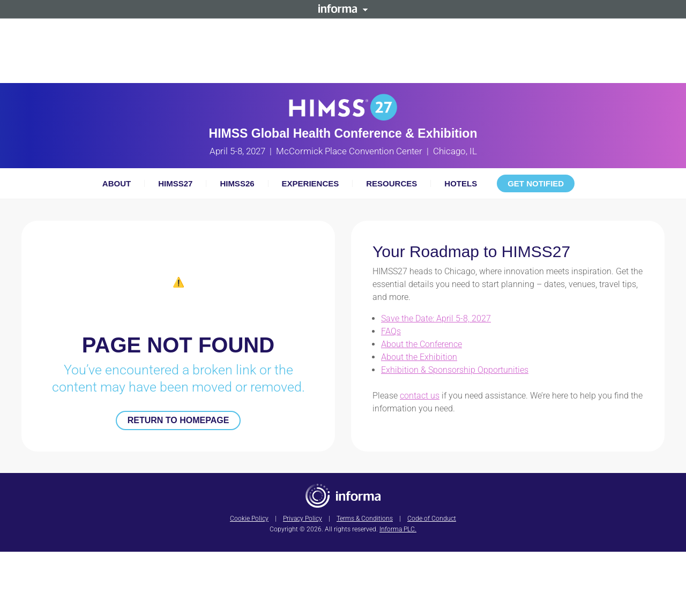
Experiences (311, 183)
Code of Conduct (432, 519)
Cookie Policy (249, 519)
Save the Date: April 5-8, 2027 (436, 318)
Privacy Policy (303, 519)
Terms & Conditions (365, 519)
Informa (343, 9)
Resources (392, 183)
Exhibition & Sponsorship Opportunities (455, 370)
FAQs (391, 331)
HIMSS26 (237, 183)
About (117, 183)
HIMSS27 (175, 183)
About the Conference (422, 344)
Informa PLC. (398, 529)
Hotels (461, 183)
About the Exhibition (419, 357)
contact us (420, 396)
